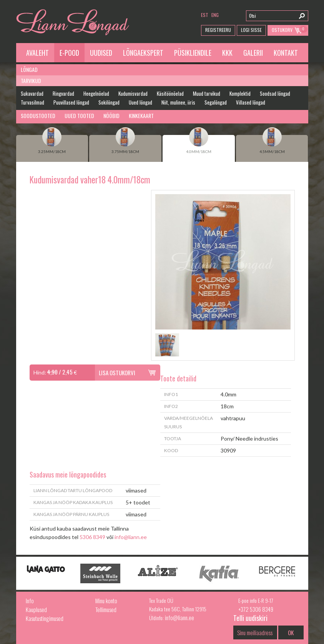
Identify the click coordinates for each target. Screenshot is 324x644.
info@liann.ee (131, 537)
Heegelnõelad (96, 93)
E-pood (69, 53)
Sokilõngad (109, 102)
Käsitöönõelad (170, 93)
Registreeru (218, 30)
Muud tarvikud (207, 93)
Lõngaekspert (143, 53)
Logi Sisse (251, 30)
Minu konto (106, 601)
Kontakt (286, 53)
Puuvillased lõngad (71, 102)
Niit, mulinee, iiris (178, 102)
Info (30, 601)
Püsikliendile (193, 53)
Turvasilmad (32, 102)
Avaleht (37, 53)
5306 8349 (92, 537)
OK (291, 632)
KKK (227, 53)
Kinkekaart (141, 116)
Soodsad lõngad (275, 93)
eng (215, 15)
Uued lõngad (140, 102)
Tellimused (106, 609)
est (205, 15)
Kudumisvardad (133, 93)
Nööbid (111, 116)
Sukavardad (32, 93)
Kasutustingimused (45, 618)
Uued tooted (79, 116)
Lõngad (29, 69)
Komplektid (240, 93)
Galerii (253, 53)
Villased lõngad (251, 102)
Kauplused (36, 609)
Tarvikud (31, 81)
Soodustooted (38, 116)
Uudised (101, 53)
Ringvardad (63, 93)
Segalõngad (216, 102)
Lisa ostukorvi (117, 373)
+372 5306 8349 (256, 609)
